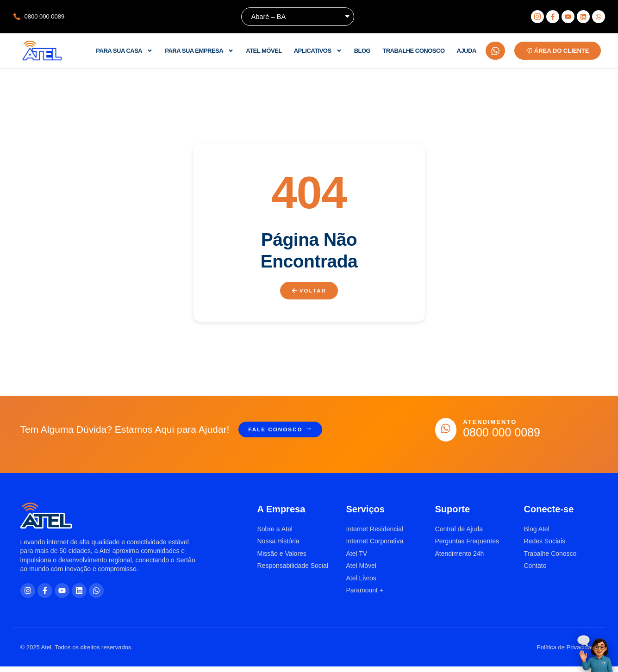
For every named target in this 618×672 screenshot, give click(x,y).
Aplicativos (318, 51)
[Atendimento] (448, 432)
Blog (362, 51)
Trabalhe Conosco (413, 51)
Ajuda (467, 51)
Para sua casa (124, 51)
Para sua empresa (199, 51)
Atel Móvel (264, 51)
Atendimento (494, 425)
